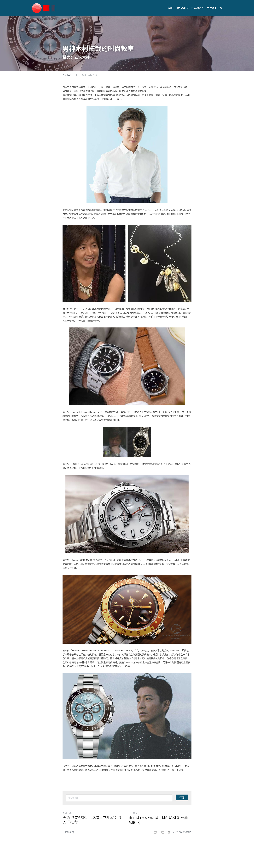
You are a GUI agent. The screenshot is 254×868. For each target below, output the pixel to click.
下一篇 (133, 813)
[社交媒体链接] (221, 8)
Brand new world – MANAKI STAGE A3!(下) (158, 820)
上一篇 (67, 813)
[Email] (163, 832)
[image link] (44, 8)
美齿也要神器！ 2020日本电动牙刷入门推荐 (92, 820)
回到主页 (68, 832)
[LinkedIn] (155, 832)
